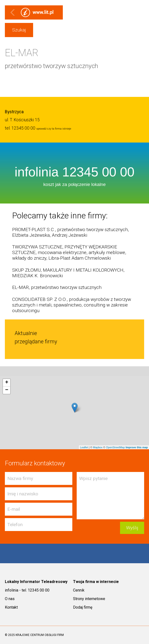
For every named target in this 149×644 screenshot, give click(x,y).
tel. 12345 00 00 (20, 128)
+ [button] (7, 383)
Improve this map (137, 447)
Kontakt (11, 607)
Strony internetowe (89, 599)
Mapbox (98, 447)
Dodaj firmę (83, 607)
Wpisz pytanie (110, 496)
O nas (10, 599)
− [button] (7, 390)
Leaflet (84, 447)
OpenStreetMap (115, 447)
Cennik (79, 590)
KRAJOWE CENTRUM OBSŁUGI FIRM (40, 635)
